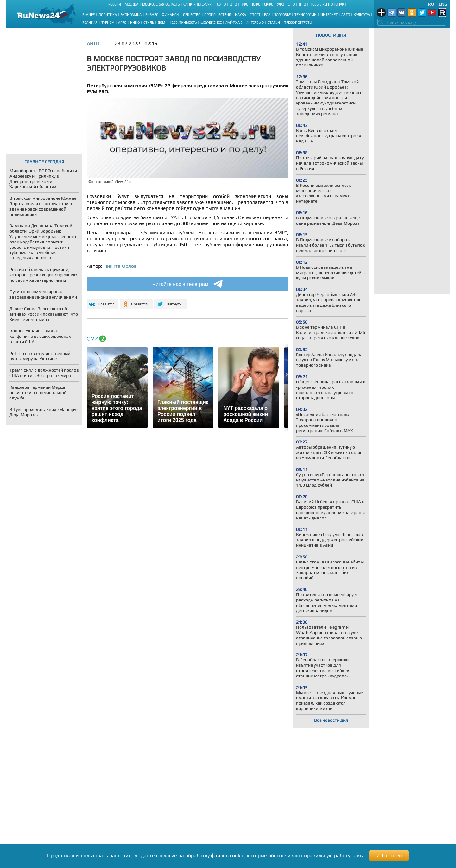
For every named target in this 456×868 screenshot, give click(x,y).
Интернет (329, 15)
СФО (291, 4)
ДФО (302, 4)
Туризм (108, 22)
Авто (346, 15)
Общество (192, 15)
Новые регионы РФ (327, 4)
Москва (132, 4)
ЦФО (233, 4)
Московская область (161, 4)
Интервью (255, 22)
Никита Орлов (120, 266)
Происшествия (218, 15)
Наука (241, 15)
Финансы (171, 15)
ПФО (244, 4)
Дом (161, 22)
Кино (135, 22)
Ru (431, 4)
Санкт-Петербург (198, 4)
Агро (122, 22)
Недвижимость (183, 22)
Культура (362, 15)
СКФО (269, 4)
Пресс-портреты (298, 22)
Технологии (306, 15)
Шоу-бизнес (211, 22)
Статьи (274, 22)
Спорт (255, 15)
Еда (267, 15)
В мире (89, 15)
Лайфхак (234, 22)
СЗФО (221, 4)
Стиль (149, 22)
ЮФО (256, 4)
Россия (115, 4)
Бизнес (152, 15)
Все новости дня (331, 720)
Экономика (131, 15)
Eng (443, 4)
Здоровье (282, 15)
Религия (90, 22)
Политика (108, 15)
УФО (281, 4)
